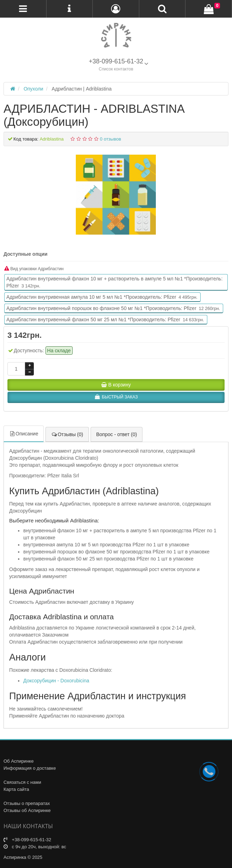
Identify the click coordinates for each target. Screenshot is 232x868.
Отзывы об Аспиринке (27, 810)
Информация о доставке (30, 768)
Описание (24, 434)
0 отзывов (110, 139)
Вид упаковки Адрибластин (34, 269)
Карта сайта (16, 789)
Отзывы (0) (67, 434)
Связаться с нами (22, 782)
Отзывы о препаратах (27, 803)
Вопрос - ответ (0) (117, 434)
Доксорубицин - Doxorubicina (56, 681)
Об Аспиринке (19, 761)
